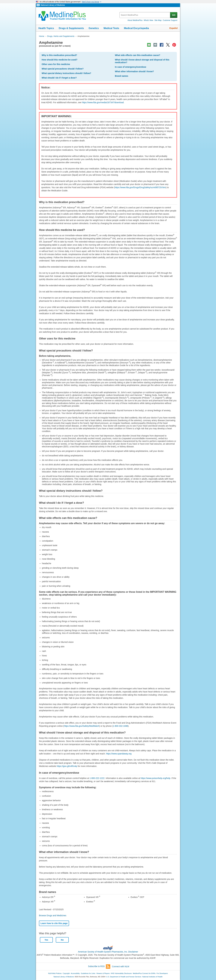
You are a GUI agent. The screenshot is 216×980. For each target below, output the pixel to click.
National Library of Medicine (53, 5)
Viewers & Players (103, 973)
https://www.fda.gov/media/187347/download (103, 102)
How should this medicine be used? (60, 60)
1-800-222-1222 (97, 778)
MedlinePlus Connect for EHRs (144, 973)
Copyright (66, 973)
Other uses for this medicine (56, 64)
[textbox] (145, 15)
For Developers (162, 973)
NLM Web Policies (55, 973)
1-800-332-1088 (120, 726)
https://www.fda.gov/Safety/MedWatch (82, 726)
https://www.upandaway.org (119, 754)
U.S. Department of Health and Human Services (124, 977)
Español (174, 28)
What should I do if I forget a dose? (59, 78)
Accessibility (75, 973)
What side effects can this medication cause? (138, 55)
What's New (148, 20)
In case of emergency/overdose (131, 67)
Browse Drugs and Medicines (53, 915)
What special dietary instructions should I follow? (66, 73)
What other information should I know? (134, 71)
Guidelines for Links (88, 973)
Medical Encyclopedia (136, 28)
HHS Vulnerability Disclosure (121, 973)
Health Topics (46, 28)
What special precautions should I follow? (63, 69)
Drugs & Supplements (71, 28)
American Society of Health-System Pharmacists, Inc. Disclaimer (108, 952)
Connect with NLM (121, 966)
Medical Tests (111, 28)
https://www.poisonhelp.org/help (156, 778)
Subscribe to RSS (99, 967)
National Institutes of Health (152, 977)
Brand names (122, 76)
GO (174, 15)
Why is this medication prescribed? (59, 55)
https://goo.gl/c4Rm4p (67, 766)
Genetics (94, 28)
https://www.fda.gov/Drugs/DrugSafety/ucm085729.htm (140, 187)
